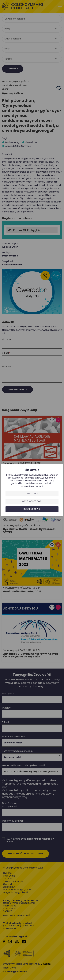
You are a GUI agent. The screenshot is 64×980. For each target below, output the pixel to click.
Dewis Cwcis (32, 493)
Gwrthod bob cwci (32, 501)
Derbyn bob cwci (32, 509)
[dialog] (32, 490)
